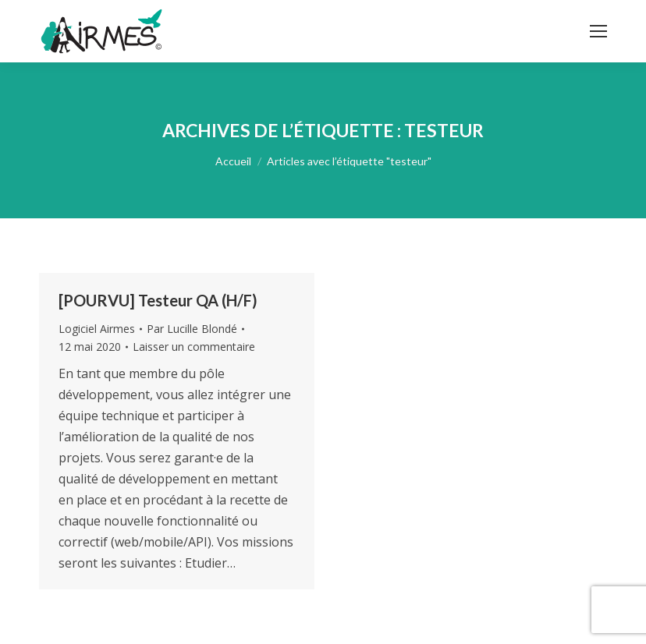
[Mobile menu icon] (598, 31)
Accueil (233, 161)
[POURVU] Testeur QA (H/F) (158, 300)
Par (192, 329)
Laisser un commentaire (194, 347)
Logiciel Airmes (97, 329)
